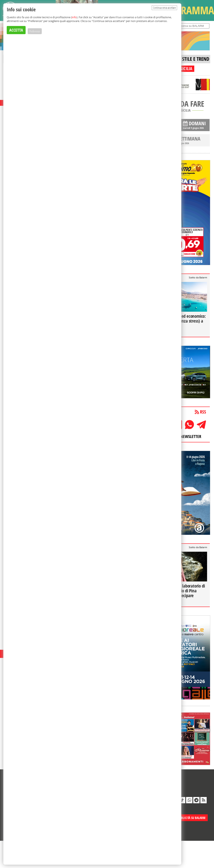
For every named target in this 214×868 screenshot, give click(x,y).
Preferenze (35, 31)
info (74, 17)
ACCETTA (16, 30)
